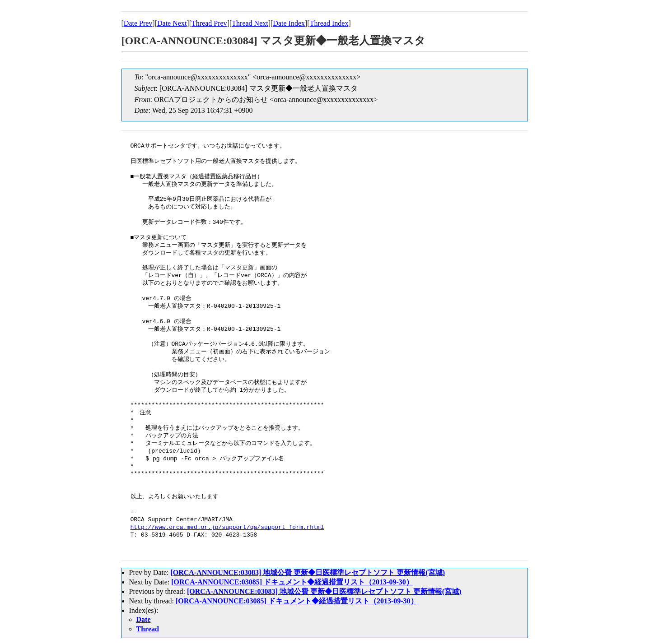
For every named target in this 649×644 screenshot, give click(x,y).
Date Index (289, 23)
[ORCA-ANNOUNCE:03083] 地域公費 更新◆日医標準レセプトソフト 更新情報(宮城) (308, 572)
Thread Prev (209, 23)
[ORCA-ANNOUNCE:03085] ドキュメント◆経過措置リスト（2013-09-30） (292, 582)
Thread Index (329, 23)
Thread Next (250, 23)
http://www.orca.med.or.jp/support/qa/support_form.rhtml (227, 528)
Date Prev (138, 23)
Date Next (172, 23)
